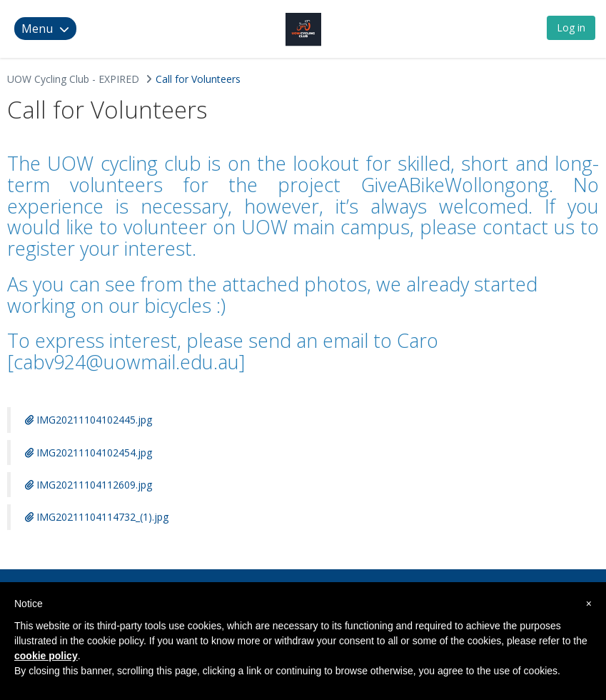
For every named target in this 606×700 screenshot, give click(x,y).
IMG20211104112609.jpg (89, 485)
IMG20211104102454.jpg (89, 452)
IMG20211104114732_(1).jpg (97, 517)
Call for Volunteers (198, 79)
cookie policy (46, 656)
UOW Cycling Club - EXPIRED (73, 79)
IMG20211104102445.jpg (89, 420)
